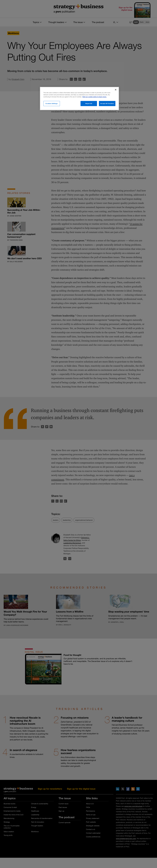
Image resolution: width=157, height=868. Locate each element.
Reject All (89, 103)
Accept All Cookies (107, 103)
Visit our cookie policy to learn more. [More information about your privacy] (94, 97)
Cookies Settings (52, 103)
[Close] (116, 90)
